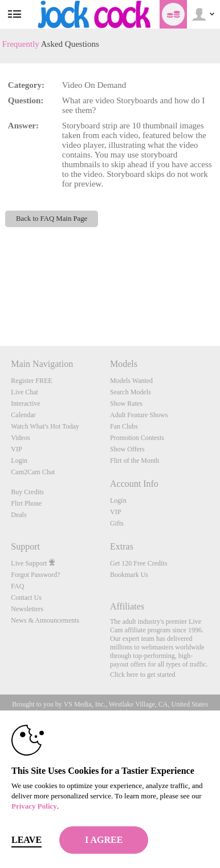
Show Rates (126, 403)
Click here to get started (143, 675)
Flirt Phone (26, 503)
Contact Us (26, 597)
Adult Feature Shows (139, 415)
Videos (20, 438)
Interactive (25, 403)
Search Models (131, 392)
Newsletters (27, 609)
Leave (27, 840)
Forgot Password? (35, 575)
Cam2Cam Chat (33, 472)
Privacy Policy (34, 806)
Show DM (0, 303)
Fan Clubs (124, 426)
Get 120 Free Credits (138, 563)
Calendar (23, 415)
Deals (19, 515)
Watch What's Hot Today (45, 426)
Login (19, 461)
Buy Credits (27, 492)
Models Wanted (131, 381)
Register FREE (31, 381)
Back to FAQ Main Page (52, 219)
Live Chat (25, 392)
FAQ (17, 586)
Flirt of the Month (135, 461)
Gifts (117, 523)
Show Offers (127, 449)
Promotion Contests (137, 438)
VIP (16, 449)
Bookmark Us (129, 575)
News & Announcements (45, 620)
